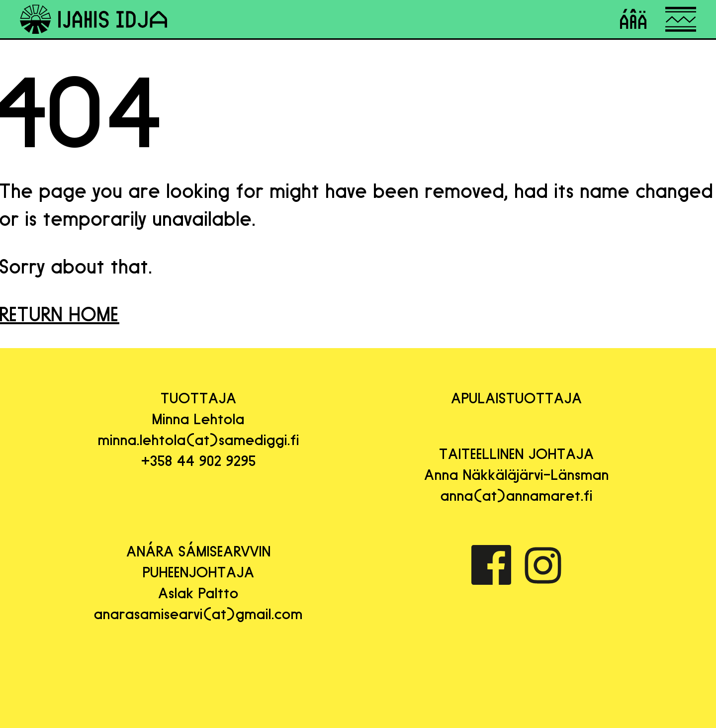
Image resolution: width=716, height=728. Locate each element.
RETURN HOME (60, 314)
